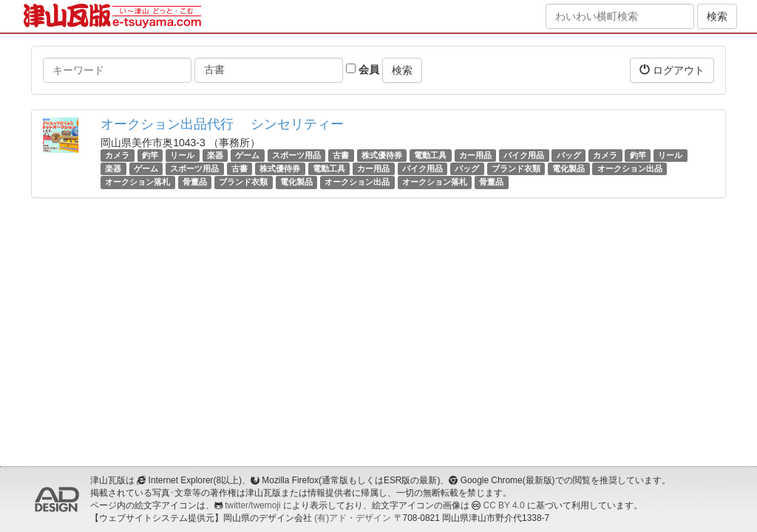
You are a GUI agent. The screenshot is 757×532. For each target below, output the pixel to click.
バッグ (569, 155)
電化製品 (568, 168)
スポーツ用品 (296, 155)
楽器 (215, 155)
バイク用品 (524, 155)
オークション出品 (630, 168)
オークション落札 (138, 182)
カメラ (117, 155)
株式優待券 (382, 155)
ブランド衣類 (516, 168)
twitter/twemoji (252, 505)
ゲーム (247, 155)
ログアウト (672, 70)
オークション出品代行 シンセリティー (222, 124)
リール (182, 155)
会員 (363, 69)
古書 (341, 155)
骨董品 (195, 182)
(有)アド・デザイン (353, 518)
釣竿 (150, 155)
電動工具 (430, 155)
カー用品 (475, 155)
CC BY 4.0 (504, 505)
